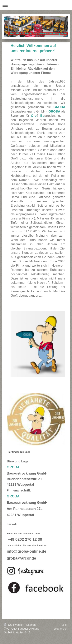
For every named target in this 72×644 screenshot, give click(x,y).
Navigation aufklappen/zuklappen (36, 5)
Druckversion (14, 625)
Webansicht (61, 629)
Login (65, 625)
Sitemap (31, 625)
